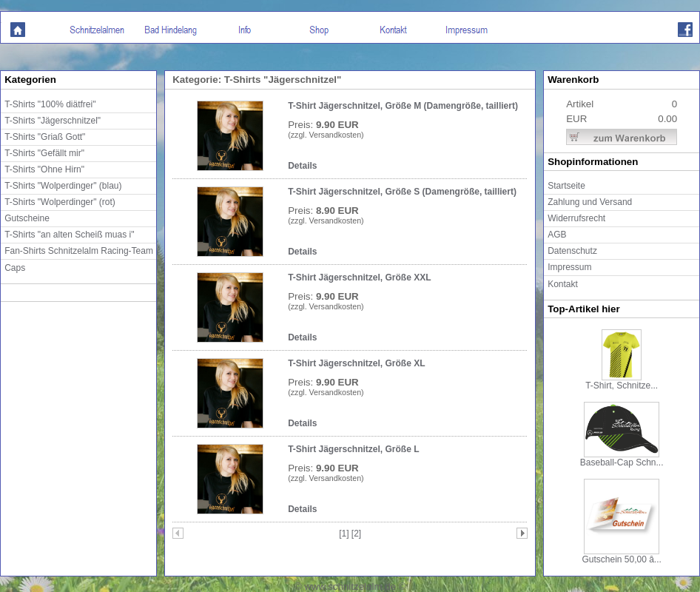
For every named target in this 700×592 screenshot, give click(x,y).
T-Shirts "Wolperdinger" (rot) (60, 202)
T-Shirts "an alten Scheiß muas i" (69, 235)
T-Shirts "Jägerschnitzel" (53, 121)
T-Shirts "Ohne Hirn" (44, 169)
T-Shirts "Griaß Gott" (45, 137)
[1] (345, 534)
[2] (356, 534)
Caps (15, 268)
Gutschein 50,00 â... (621, 555)
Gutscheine (27, 218)
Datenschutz (572, 251)
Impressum (569, 267)
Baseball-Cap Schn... (622, 458)
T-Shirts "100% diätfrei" (50, 104)
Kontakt (563, 284)
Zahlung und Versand (590, 202)
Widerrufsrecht (576, 218)
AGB (557, 235)
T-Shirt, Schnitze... (622, 381)
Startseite (566, 186)
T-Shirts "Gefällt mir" (44, 153)
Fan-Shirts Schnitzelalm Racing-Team (79, 251)
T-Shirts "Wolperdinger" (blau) (63, 186)
